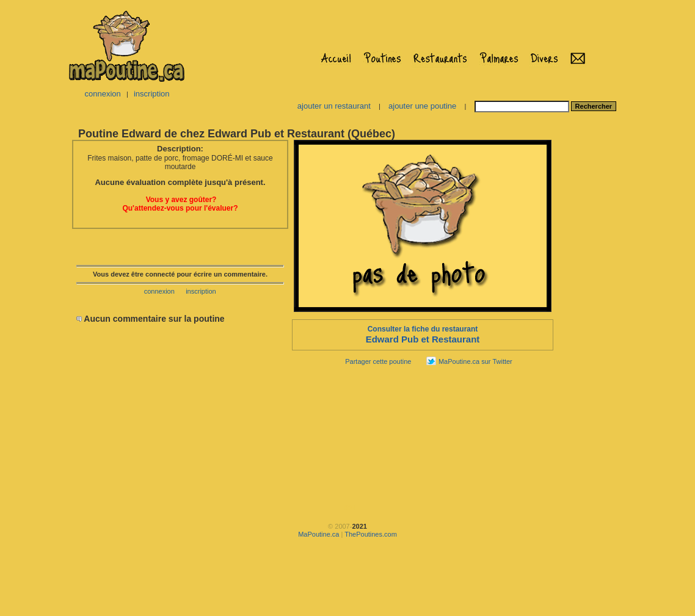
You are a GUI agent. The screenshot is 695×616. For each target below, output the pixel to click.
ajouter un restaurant (334, 106)
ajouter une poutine (422, 106)
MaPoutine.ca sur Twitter (475, 361)
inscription (152, 94)
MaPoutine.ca (318, 534)
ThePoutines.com (371, 534)
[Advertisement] (593, 321)
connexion (102, 94)
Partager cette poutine (378, 361)
